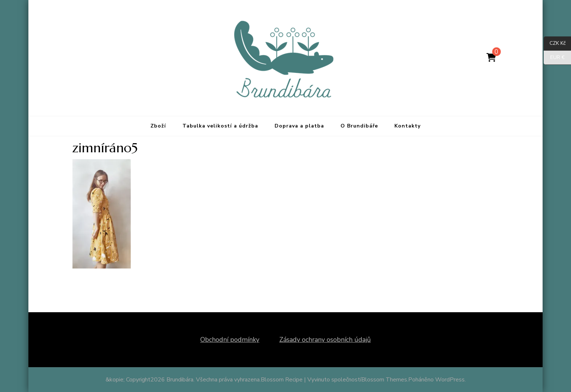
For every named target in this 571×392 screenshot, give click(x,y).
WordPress (450, 380)
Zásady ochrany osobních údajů (325, 340)
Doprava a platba (299, 126)
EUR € (554, 58)
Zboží (158, 126)
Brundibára (180, 380)
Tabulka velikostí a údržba (220, 126)
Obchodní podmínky (230, 340)
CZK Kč (555, 44)
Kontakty (407, 126)
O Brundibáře (359, 126)
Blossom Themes (384, 380)
